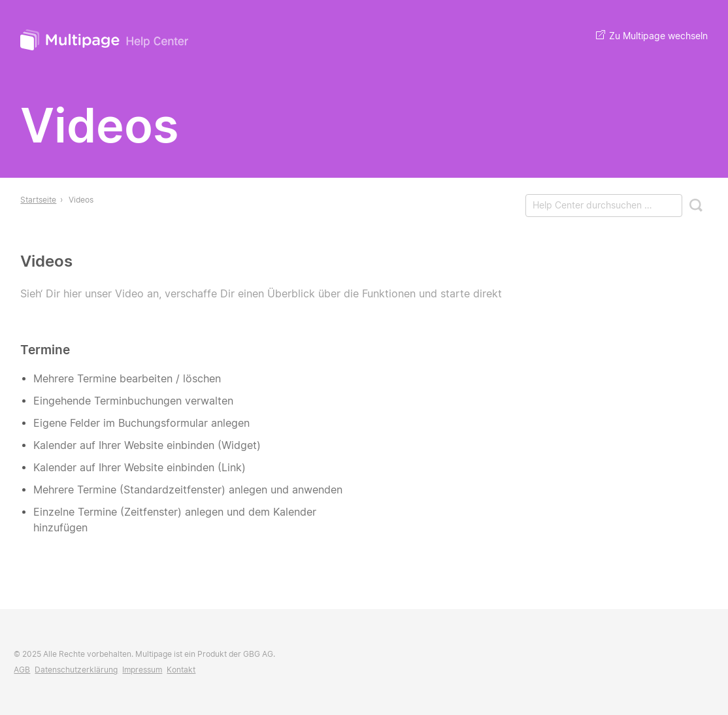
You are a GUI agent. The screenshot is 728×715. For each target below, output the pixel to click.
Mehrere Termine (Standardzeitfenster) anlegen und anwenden (188, 490)
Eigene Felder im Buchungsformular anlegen (141, 423)
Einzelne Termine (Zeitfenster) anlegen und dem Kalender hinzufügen (175, 520)
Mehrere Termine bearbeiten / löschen (127, 379)
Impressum (142, 670)
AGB (22, 670)
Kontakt (181, 670)
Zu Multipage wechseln (652, 36)
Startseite (38, 200)
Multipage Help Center (105, 42)
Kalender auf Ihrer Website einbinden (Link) (140, 468)
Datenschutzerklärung (76, 670)
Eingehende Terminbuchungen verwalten (133, 401)
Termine (45, 350)
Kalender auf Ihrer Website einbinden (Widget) (147, 445)
